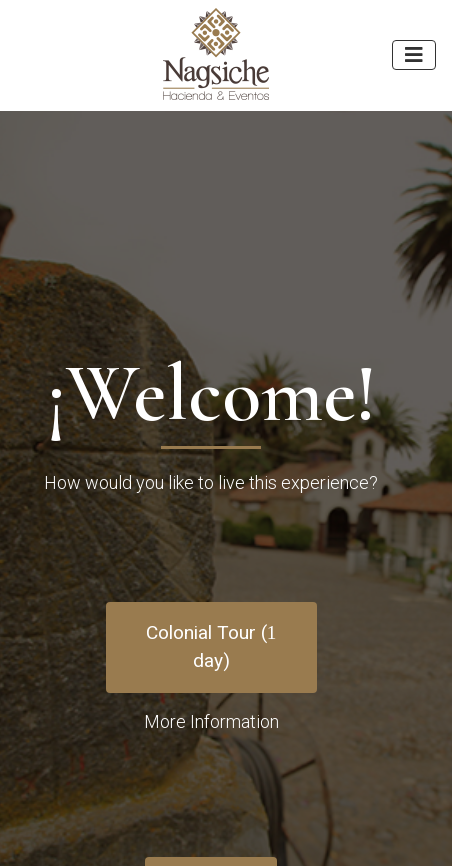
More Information (211, 721)
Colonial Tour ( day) (211, 647)
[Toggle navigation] (414, 55)
